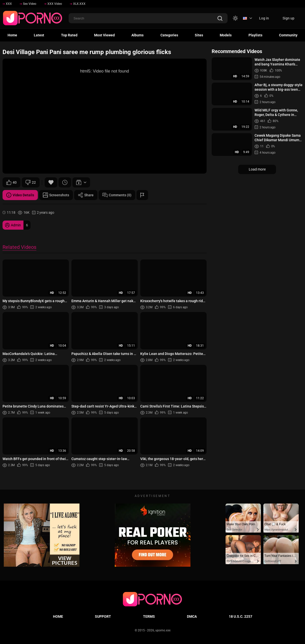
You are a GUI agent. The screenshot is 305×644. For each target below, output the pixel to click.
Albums (137, 35)
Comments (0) (117, 195)
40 (11, 182)
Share (86, 195)
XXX (7, 4)
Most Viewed (104, 35)
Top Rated (69, 35)
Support (103, 616)
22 (31, 182)
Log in (264, 18)
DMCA (192, 616)
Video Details (20, 195)
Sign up (288, 18)
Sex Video (28, 4)
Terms (149, 616)
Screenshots (56, 195)
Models (226, 35)
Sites (199, 35)
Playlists (255, 35)
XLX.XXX (78, 4)
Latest (39, 35)
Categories (169, 35)
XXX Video (53, 4)
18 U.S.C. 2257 (241, 616)
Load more (257, 169)
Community (288, 35)
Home (12, 35)
